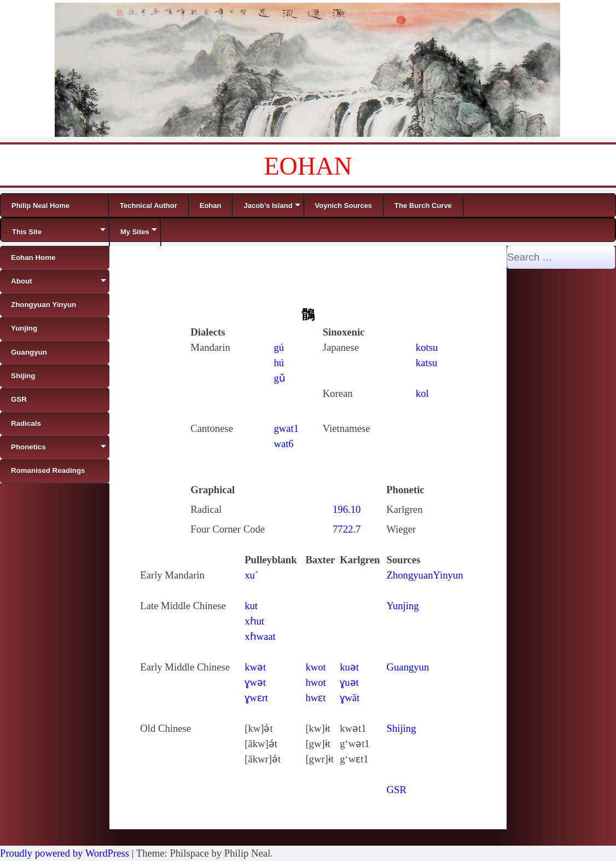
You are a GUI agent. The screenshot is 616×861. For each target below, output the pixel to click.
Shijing (402, 728)
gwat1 (286, 428)
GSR (397, 790)
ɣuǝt (349, 682)
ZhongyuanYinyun (425, 575)
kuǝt (349, 667)
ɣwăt (350, 698)
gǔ (279, 378)
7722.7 (347, 529)
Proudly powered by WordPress (65, 853)
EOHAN (308, 166)
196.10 (347, 509)
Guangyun (408, 667)
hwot (315, 682)
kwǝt (255, 667)
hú (279, 363)
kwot (315, 667)
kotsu (427, 347)
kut (251, 606)
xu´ (251, 575)
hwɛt (315, 698)
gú (279, 347)
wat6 (283, 444)
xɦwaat (260, 636)
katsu (426, 363)
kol (422, 393)
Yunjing (403, 606)
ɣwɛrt (256, 698)
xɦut (254, 621)
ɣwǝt (255, 682)
